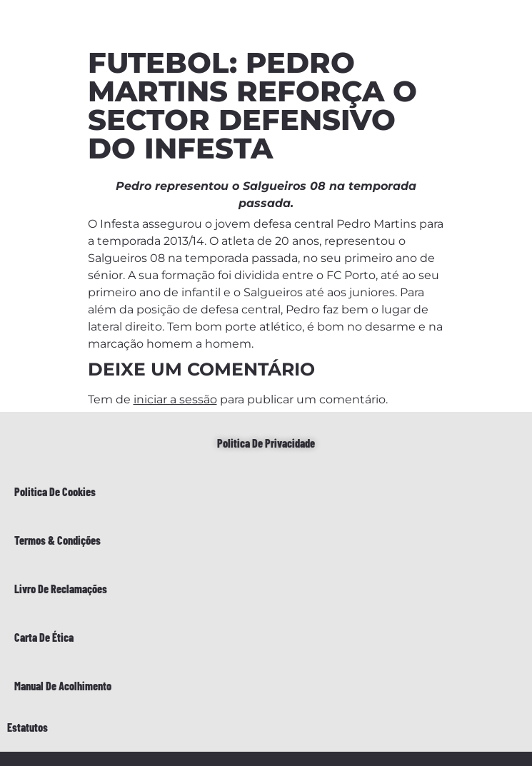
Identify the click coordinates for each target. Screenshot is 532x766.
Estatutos (27, 727)
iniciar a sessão (175, 399)
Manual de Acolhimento (63, 686)
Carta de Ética (44, 637)
